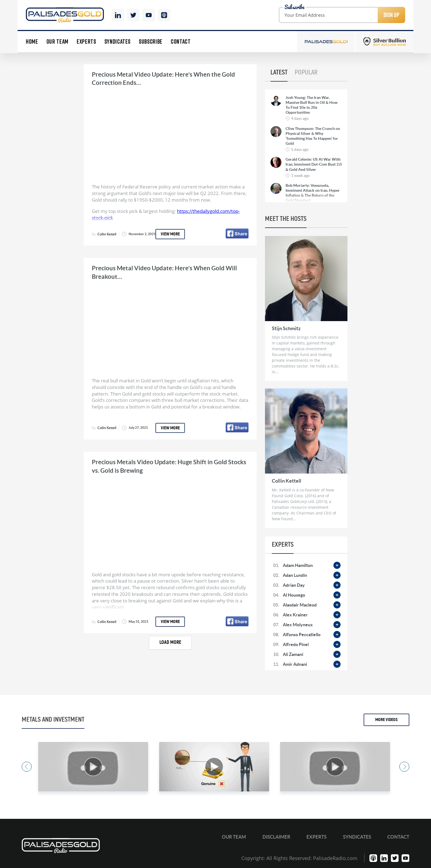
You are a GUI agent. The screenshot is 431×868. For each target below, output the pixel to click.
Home (32, 42)
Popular (306, 73)
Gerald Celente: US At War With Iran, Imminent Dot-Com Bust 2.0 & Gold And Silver (314, 164)
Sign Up (391, 15)
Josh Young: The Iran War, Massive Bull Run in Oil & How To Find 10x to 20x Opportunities (312, 105)
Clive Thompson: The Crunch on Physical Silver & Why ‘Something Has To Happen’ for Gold (313, 136)
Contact (181, 42)
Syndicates (118, 42)
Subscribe (151, 42)
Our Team (57, 42)
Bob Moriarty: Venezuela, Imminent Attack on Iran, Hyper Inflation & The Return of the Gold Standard (313, 193)
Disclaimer (276, 837)
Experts (86, 42)
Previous (27, 767)
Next (404, 767)
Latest (279, 73)
